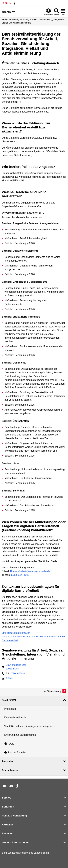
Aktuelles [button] (8, 825)
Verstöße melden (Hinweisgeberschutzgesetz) (29, 726)
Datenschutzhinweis (15, 718)
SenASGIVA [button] (9, 700)
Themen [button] (7, 834)
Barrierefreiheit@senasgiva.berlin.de (30, 571)
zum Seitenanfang (52, 691)
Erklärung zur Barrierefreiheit (20, 735)
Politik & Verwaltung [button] (14, 816)
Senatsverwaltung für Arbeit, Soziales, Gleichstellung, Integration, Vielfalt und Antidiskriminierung (33, 21)
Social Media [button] (10, 770)
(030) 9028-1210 (20, 575)
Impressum (10, 709)
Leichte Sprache (15, 752)
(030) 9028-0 (18, 674)
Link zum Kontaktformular (16, 633)
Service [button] (7, 798)
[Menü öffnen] (63, 12)
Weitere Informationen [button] (16, 843)
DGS (9, 744)
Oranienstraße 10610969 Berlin (16, 667)
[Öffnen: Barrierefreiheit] (48, 12)
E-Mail (9, 679)
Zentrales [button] (8, 761)
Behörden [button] (8, 807)
